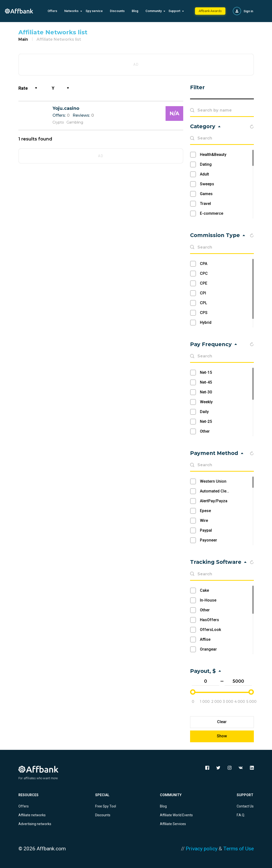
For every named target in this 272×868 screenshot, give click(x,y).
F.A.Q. (241, 815)
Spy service (94, 11)
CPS (204, 313)
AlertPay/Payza (214, 501)
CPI (203, 293)
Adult (204, 174)
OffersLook (210, 630)
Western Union (213, 481)
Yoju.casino (66, 108)
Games (206, 194)
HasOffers (209, 620)
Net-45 (206, 382)
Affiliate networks (32, 815)
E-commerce (212, 213)
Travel (205, 204)
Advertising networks (35, 824)
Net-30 (206, 392)
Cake (204, 590)
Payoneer (208, 540)
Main (23, 39)
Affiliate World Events (176, 815)
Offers (52, 11)
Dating (206, 164)
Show (222, 736)
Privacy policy (202, 849)
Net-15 (206, 372)
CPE (204, 283)
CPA (204, 264)
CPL (204, 303)
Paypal (206, 530)
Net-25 (206, 421)
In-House (208, 600)
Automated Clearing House (224, 491)
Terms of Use (239, 849)
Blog (135, 11)
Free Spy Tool (106, 806)
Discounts (117, 11)
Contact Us (245, 806)
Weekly (206, 402)
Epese (205, 511)
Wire (204, 521)
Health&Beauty (213, 155)
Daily (204, 412)
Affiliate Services (173, 824)
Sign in (248, 11)
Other (205, 431)
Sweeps (207, 184)
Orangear (208, 649)
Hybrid (206, 322)
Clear (222, 722)
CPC (204, 273)
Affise (205, 639)
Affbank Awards (210, 11)
